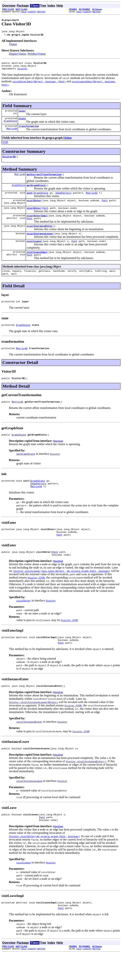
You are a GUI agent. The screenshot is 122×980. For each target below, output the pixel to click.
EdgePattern (63, 199)
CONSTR (32, 12)
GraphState (10, 125)
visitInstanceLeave (39, 243)
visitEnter (34, 208)
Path (105, 208)
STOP (5, 147)
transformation (29, 130)
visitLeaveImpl (37, 263)
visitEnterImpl (37, 224)
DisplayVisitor (18, 54)
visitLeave (34, 252)
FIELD (24, 12)
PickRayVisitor (37, 54)
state (22, 122)
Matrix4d (12, 133)
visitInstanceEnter (39, 235)
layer (22, 114)
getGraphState (36, 191)
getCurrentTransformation (44, 180)
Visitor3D (9, 162)
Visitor (13, 45)
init (29, 199)
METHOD (41, 12)
